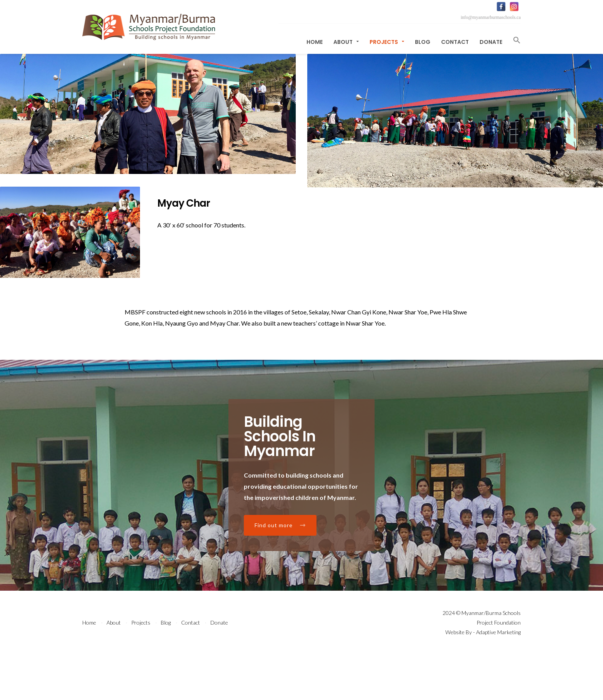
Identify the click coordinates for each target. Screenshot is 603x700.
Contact (455, 42)
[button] (514, 40)
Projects (387, 42)
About (346, 42)
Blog (423, 42)
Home (315, 42)
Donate (491, 42)
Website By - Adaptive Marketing (483, 678)
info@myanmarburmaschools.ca (491, 17)
